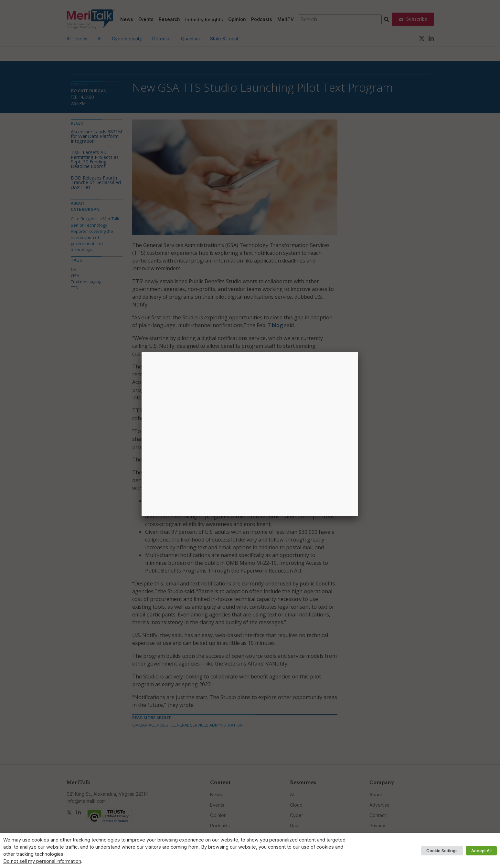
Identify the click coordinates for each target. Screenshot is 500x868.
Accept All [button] (481, 851)
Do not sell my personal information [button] (42, 861)
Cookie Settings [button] (442, 851)
